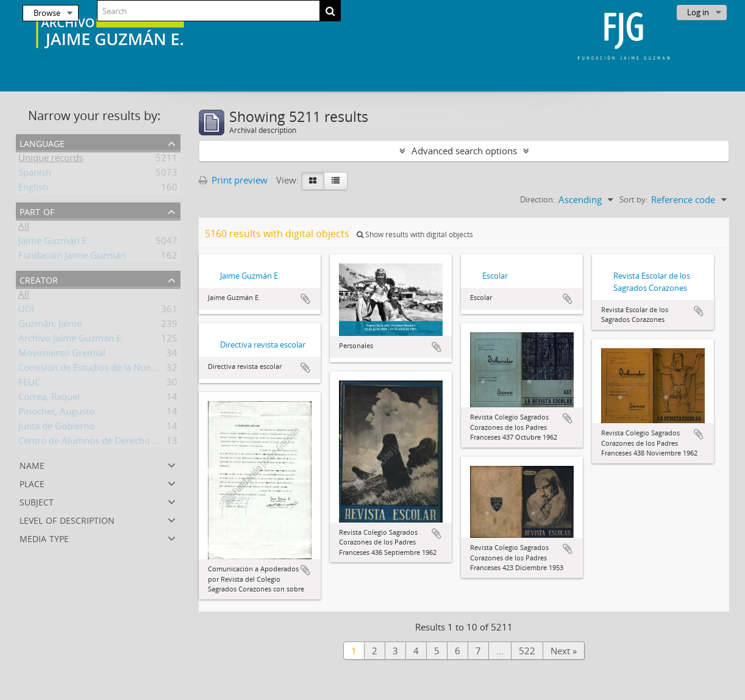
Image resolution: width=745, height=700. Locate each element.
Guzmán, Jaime (50, 326)
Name (32, 464)
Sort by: (633, 199)
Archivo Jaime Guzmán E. (71, 340)
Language (42, 142)
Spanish (35, 174)
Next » (564, 651)
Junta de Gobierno (56, 428)
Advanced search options (464, 151)
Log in (698, 12)
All (24, 228)
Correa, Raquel (49, 399)
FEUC (29, 384)
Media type (44, 537)
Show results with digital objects (415, 234)
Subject (37, 501)
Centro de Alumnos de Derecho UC (91, 443)
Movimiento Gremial (62, 355)
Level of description (67, 519)
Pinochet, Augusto (56, 413)
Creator (39, 279)
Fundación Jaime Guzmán (72, 257)
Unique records (51, 160)
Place (32, 483)
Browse (47, 13)
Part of (37, 211)
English (33, 189)
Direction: (537, 199)
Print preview (233, 180)
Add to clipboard (305, 299)
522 (527, 651)
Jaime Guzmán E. (54, 243)
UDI (26, 311)
